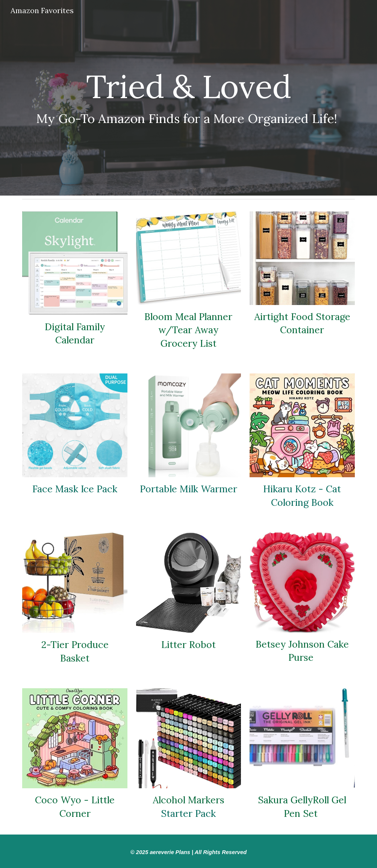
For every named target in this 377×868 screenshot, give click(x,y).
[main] (188, 98)
